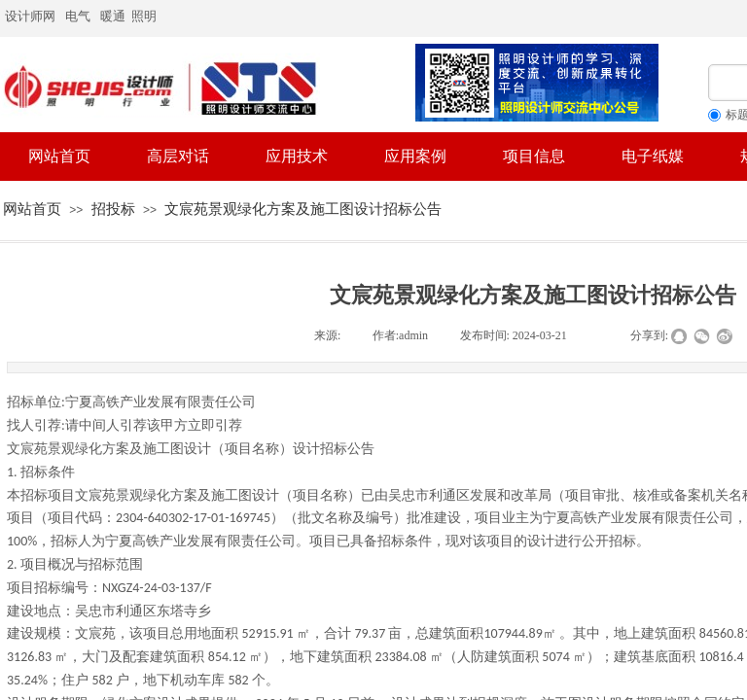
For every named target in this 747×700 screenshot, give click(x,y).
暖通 (113, 16)
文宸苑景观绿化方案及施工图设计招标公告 (303, 209)
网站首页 (32, 209)
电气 (78, 16)
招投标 (113, 209)
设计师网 (30, 16)
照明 (145, 16)
